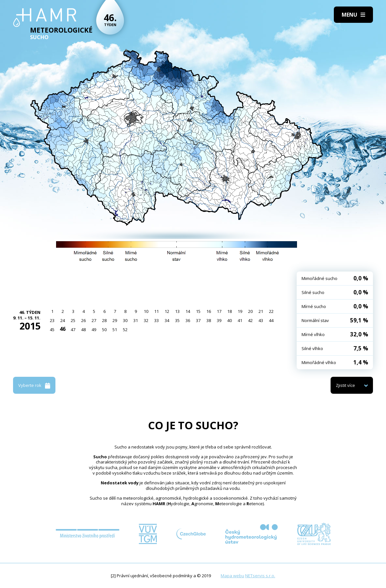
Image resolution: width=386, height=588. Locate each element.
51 (115, 330)
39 (219, 320)
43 (261, 320)
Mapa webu (232, 576)
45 (52, 330)
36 (188, 320)
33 (156, 320)
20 (250, 311)
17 (219, 311)
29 (115, 320)
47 (73, 330)
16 (209, 311)
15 (198, 311)
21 (261, 311)
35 (177, 320)
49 (94, 330)
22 (271, 311)
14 (188, 311)
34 (167, 320)
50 (104, 330)
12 (167, 311)
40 (230, 320)
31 (136, 320)
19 (240, 311)
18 (230, 311)
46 (63, 329)
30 (125, 320)
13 (177, 311)
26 (83, 320)
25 (73, 320)
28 (104, 320)
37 (198, 320)
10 (146, 311)
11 (156, 311)
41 (240, 320)
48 (83, 330)
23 (52, 320)
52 (125, 330)
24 (63, 320)
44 (271, 320)
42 (250, 320)
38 (209, 320)
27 (94, 320)
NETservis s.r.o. (260, 576)
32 (146, 320)
